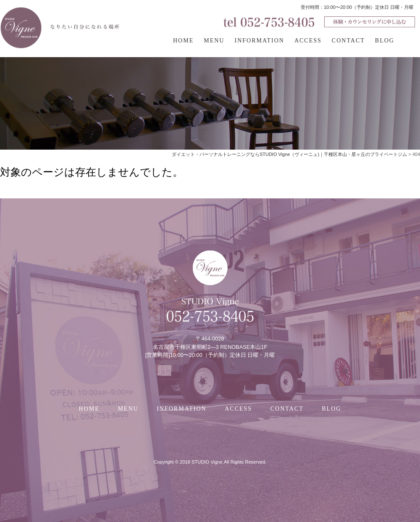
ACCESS (308, 41)
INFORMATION (259, 41)
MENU (214, 41)
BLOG (385, 41)
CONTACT (348, 41)
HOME (183, 41)
